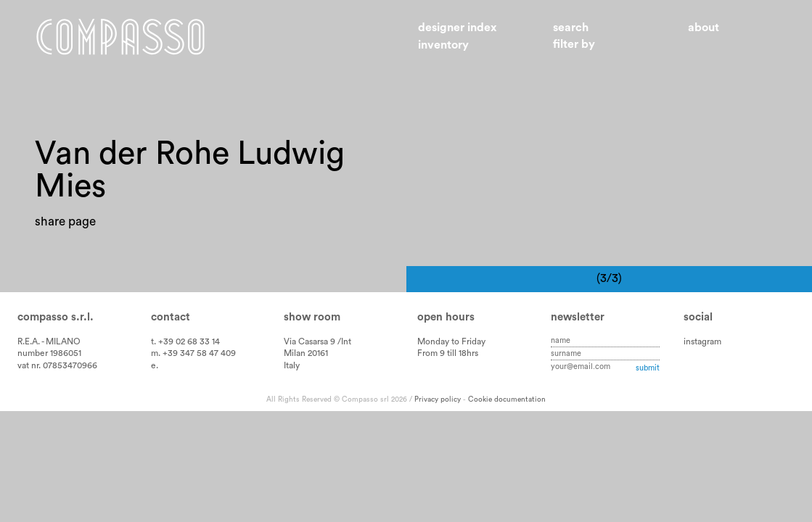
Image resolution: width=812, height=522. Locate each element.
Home (120, 37)
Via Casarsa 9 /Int (317, 360)
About (704, 28)
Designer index (458, 28)
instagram (702, 360)
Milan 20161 (306, 371)
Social (698, 335)
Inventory (443, 45)
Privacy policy (438, 418)
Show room (312, 335)
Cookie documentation (507, 418)
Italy (292, 384)
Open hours (446, 335)
